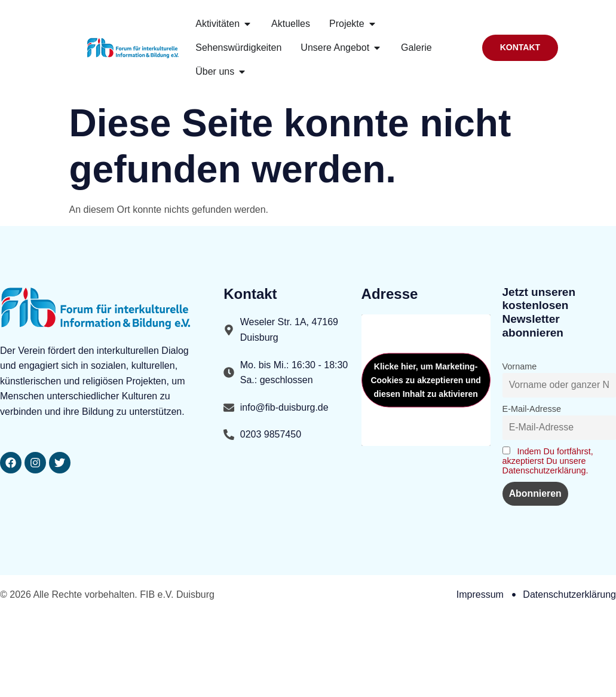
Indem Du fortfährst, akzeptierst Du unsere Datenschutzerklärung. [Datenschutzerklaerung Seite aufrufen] (548, 461)
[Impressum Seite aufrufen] (480, 595)
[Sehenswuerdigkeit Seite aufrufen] (238, 48)
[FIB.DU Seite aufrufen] (291, 24)
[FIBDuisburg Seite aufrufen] (35, 463)
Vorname (520, 366)
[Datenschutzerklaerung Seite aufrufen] (564, 595)
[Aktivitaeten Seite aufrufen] (217, 24)
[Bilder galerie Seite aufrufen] (416, 48)
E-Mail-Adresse (532, 409)
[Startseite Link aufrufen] (133, 48)
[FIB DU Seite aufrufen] (60, 463)
